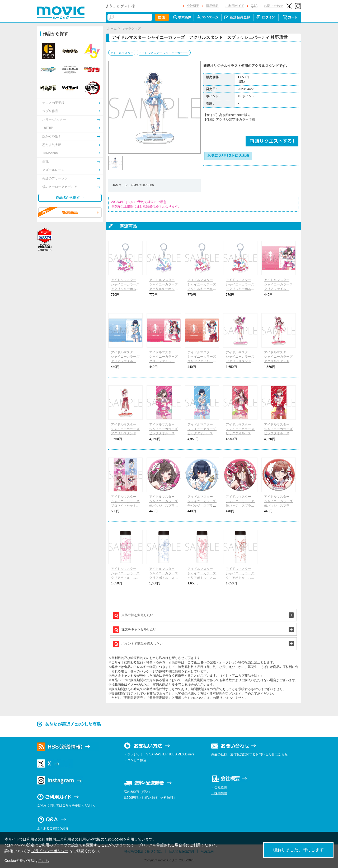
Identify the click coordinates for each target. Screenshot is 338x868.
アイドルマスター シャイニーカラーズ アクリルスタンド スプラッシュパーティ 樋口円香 (127, 433)
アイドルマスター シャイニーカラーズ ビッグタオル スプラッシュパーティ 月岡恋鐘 (165, 433)
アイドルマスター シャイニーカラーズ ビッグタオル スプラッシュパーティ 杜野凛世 (203, 433)
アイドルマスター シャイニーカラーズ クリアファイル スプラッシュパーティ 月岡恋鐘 (280, 289)
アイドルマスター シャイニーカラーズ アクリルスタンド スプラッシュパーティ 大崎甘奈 (280, 361)
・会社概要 (219, 787)
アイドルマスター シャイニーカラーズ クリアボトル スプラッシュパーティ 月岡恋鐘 (127, 578)
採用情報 (212, 6)
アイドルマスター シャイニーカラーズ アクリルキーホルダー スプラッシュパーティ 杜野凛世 (165, 289)
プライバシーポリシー (50, 851)
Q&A (254, 6)
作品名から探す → (70, 198)
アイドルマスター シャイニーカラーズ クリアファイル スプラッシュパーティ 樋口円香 (203, 361)
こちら (44, 861)
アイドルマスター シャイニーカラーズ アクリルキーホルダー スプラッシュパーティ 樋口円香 (242, 289)
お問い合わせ (274, 6)
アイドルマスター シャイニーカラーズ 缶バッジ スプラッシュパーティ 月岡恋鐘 (165, 505)
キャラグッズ (131, 29)
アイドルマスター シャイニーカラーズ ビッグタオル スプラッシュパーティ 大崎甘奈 (242, 433)
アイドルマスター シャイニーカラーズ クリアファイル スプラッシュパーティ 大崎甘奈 (165, 361)
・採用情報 (219, 793)
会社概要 (193, 6)
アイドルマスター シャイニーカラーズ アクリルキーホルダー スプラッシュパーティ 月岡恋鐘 (127, 289)
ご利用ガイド (235, 6)
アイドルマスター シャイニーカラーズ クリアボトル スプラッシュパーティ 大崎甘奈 (203, 578)
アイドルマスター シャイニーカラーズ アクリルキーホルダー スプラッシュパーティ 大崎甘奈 (203, 289)
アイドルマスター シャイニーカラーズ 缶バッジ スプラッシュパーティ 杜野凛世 (203, 505)
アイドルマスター (122, 53)
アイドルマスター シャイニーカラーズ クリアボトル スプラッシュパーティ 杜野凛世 (165, 578)
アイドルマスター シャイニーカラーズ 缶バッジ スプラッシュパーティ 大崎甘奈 (242, 505)
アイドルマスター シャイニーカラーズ (164, 53)
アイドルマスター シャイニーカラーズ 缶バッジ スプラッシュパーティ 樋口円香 (280, 505)
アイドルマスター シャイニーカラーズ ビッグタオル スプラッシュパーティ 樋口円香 (280, 433)
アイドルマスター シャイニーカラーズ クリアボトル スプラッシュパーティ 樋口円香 (242, 578)
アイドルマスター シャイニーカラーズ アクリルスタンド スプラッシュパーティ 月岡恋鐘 (242, 361)
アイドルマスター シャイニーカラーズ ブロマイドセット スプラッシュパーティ (127, 505)
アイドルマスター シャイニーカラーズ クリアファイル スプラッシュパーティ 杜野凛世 (127, 361)
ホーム (112, 29)
